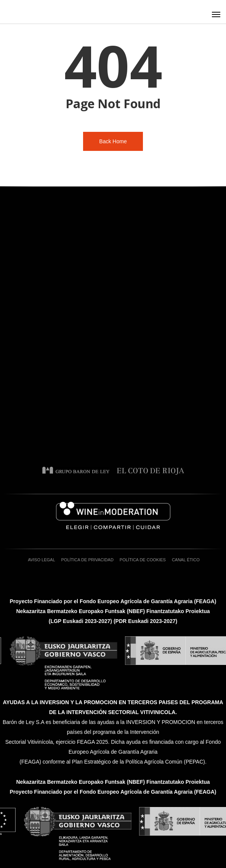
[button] (216, 14)
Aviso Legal (41, 560)
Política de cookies (143, 560)
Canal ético (186, 560)
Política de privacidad (87, 560)
